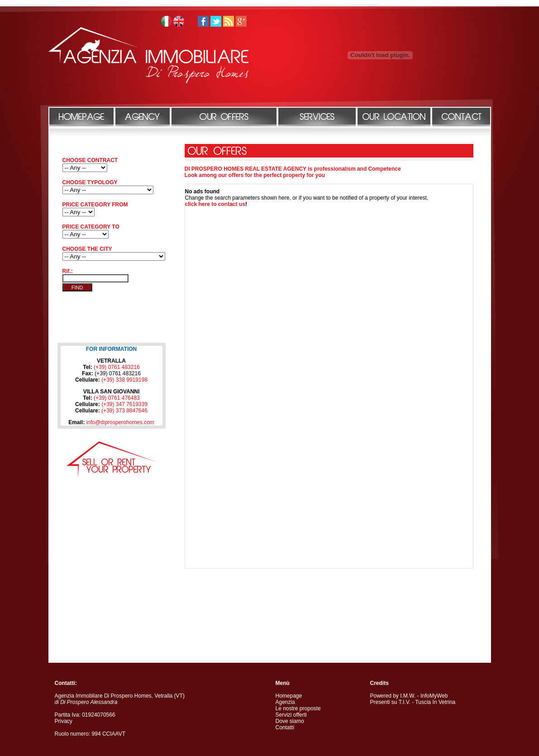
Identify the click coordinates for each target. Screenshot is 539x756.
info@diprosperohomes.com (120, 422)
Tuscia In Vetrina (435, 702)
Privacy (64, 721)
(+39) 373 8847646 (124, 411)
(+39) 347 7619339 (124, 404)
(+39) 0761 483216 (117, 367)
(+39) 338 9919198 (124, 380)
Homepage (289, 696)
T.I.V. (405, 702)
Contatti (285, 727)
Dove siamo (290, 721)
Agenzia (285, 702)
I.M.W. (408, 696)
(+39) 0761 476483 (117, 398)
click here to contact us (215, 204)
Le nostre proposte (298, 708)
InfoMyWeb (434, 696)
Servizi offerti (291, 715)
